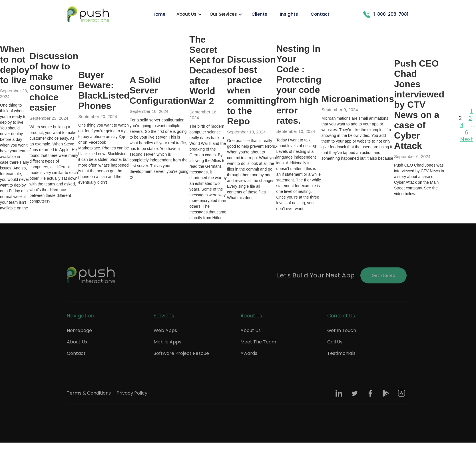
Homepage (79, 330)
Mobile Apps (167, 342)
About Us (77, 342)
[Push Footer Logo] (91, 275)
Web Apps (165, 330)
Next (467, 139)
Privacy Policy (132, 393)
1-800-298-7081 (391, 14)
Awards (249, 353)
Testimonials (341, 353)
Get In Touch (342, 330)
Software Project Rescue (181, 353)
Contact (76, 353)
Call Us (335, 342)
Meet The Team (258, 342)
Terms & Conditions (89, 393)
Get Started (383, 275)
